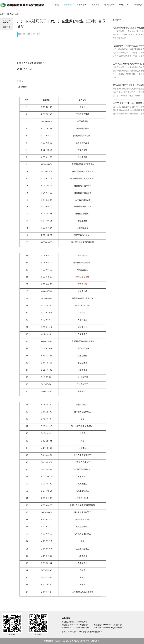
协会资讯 (68, 5)
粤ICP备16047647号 (91, 641)
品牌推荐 (138, 5)
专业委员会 (109, 5)
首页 (57, 5)
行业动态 (9, 14)
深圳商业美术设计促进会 (65, 641)
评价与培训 (82, 5)
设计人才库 (124, 5)
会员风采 (95, 5)
